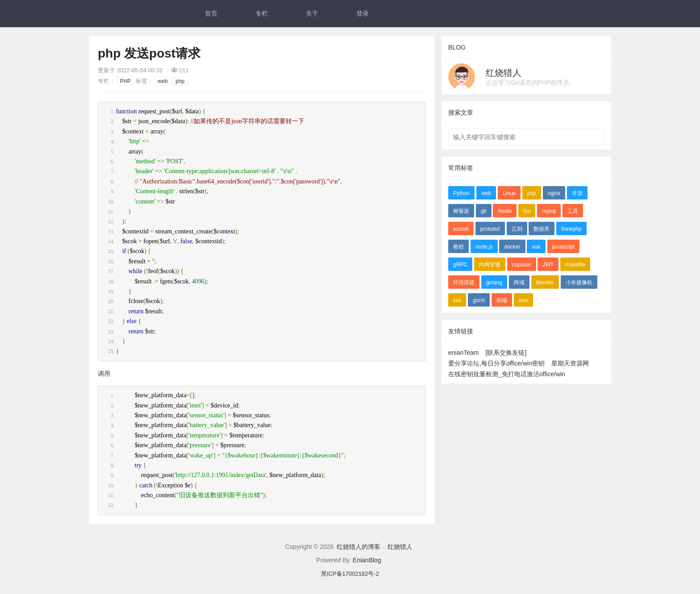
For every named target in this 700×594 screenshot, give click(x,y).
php (180, 81)
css (457, 300)
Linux (509, 193)
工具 (573, 211)
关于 (312, 13)
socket (461, 229)
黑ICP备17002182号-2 (350, 574)
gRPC (460, 265)
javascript (564, 247)
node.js (484, 247)
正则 (517, 229)
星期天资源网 (570, 363)
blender (545, 282)
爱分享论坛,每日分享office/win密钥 (496, 363)
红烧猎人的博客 (358, 547)
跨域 (519, 282)
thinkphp (571, 229)
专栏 (262, 13)
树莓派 (461, 211)
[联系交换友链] (506, 353)
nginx (554, 193)
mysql (549, 211)
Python (461, 193)
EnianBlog (367, 560)
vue (536, 247)
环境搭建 (464, 282)
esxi (523, 300)
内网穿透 (490, 265)
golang (494, 282)
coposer (522, 265)
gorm (479, 300)
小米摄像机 (579, 282)
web (163, 81)
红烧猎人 (504, 73)
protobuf (490, 229)
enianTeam (464, 353)
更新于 (130, 70)
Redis (505, 211)
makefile (575, 265)
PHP (126, 81)
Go (527, 211)
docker (512, 247)
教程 (458, 247)
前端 (502, 300)
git (484, 211)
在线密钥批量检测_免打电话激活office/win (507, 374)
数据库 (542, 229)
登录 (362, 13)
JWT (548, 265)
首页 (211, 13)
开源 (577, 193)
